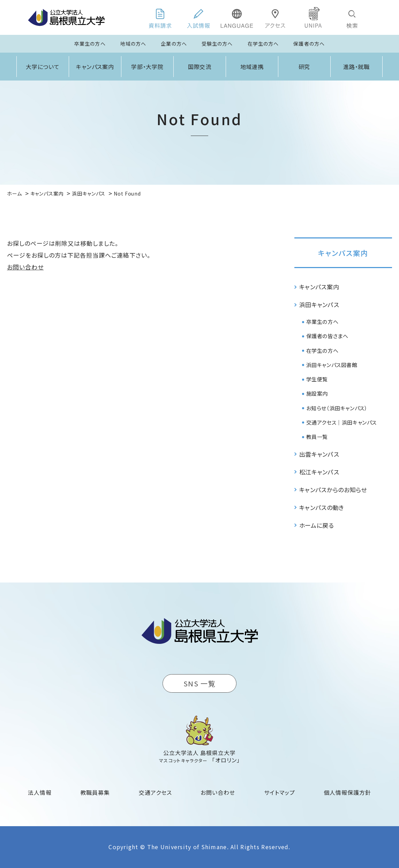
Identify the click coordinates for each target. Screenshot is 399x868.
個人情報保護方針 (347, 792)
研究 (304, 67)
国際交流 (200, 67)
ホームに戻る (317, 525)
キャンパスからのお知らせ (333, 490)
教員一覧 (317, 437)
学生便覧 (317, 379)
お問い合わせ (25, 267)
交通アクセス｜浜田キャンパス (341, 422)
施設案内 (317, 393)
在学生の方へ (263, 44)
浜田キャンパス (319, 304)
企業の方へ (174, 44)
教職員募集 (95, 792)
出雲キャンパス (319, 454)
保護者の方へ (309, 44)
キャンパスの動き (322, 507)
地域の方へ (133, 44)
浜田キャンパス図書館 (332, 365)
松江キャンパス (319, 472)
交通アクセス (155, 792)
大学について (43, 67)
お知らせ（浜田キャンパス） (337, 408)
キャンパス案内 (95, 67)
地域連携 (252, 67)
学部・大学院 (148, 67)
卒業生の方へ (90, 44)
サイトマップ (280, 792)
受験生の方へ (217, 44)
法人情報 (40, 792)
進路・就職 (357, 67)
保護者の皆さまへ (327, 336)
